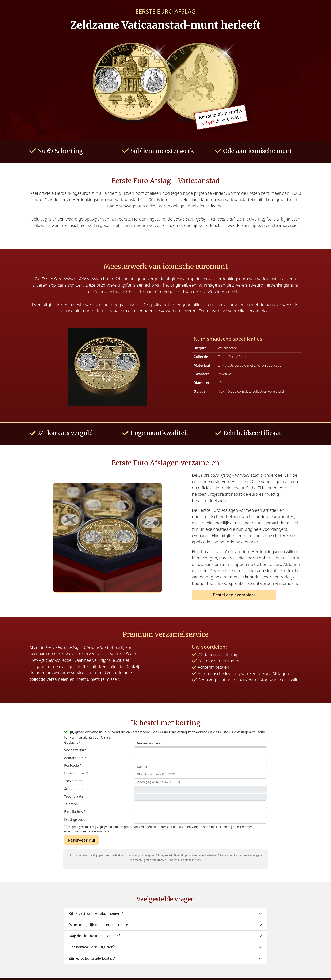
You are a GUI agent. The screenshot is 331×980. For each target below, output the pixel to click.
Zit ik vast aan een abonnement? (96, 913)
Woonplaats (74, 796)
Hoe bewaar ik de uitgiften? (92, 947)
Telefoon (71, 804)
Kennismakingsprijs (220, 117)
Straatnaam (73, 789)
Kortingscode (75, 819)
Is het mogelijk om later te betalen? (98, 925)
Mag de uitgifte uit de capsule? (94, 936)
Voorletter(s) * (75, 750)
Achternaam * (75, 758)
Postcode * (73, 765)
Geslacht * (72, 742)
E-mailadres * (75, 812)
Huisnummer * (76, 773)
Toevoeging (73, 781)
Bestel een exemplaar (234, 595)
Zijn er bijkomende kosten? (92, 958)
